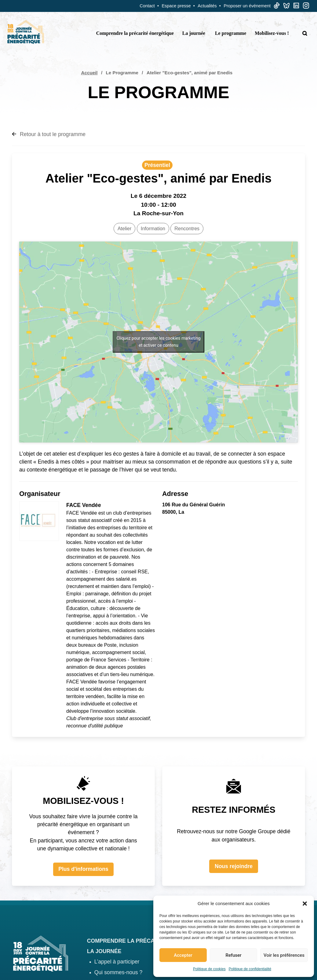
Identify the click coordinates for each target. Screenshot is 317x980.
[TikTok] (277, 7)
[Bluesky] (286, 7)
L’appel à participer (117, 962)
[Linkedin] (296, 7)
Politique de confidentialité (250, 969)
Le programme (231, 33)
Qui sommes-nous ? (118, 972)
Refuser (233, 955)
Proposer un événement (247, 6)
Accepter (183, 955)
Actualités (207, 6)
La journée (194, 33)
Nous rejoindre (234, 866)
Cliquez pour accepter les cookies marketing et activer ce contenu (158, 342)
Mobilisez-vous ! (272, 33)
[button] (305, 904)
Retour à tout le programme (49, 134)
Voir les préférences (284, 955)
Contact (147, 6)
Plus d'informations (83, 869)
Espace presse (176, 6)
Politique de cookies (209, 969)
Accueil (89, 73)
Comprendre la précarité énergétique (135, 33)
